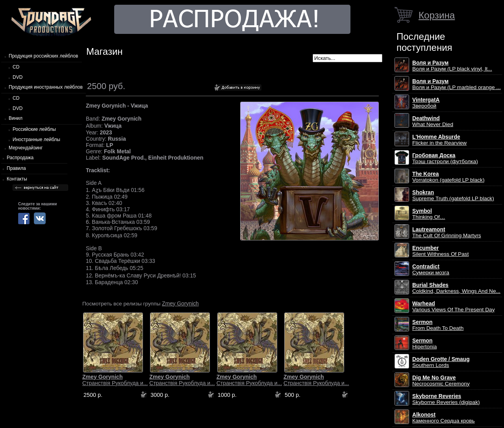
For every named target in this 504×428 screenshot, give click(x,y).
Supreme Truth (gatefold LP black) (453, 195)
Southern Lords (441, 362)
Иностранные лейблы (36, 140)
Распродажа (20, 158)
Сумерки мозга (431, 270)
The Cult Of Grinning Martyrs (447, 233)
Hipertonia (424, 344)
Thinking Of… (429, 214)
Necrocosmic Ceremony (441, 381)
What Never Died (433, 121)
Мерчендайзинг (26, 148)
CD (16, 67)
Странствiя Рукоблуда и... (115, 380)
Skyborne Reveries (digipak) (446, 399)
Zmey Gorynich (180, 303)
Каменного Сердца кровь (444, 418)
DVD (18, 77)
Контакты (17, 179)
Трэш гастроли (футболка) (445, 158)
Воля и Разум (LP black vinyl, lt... (452, 66)
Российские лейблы (34, 129)
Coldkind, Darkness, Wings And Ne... (456, 288)
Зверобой (426, 103)
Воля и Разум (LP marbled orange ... (457, 84)
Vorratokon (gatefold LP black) (448, 177)
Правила (16, 168)
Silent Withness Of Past (440, 251)
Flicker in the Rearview (439, 140)
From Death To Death (438, 325)
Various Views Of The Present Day (454, 307)
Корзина (437, 15)
